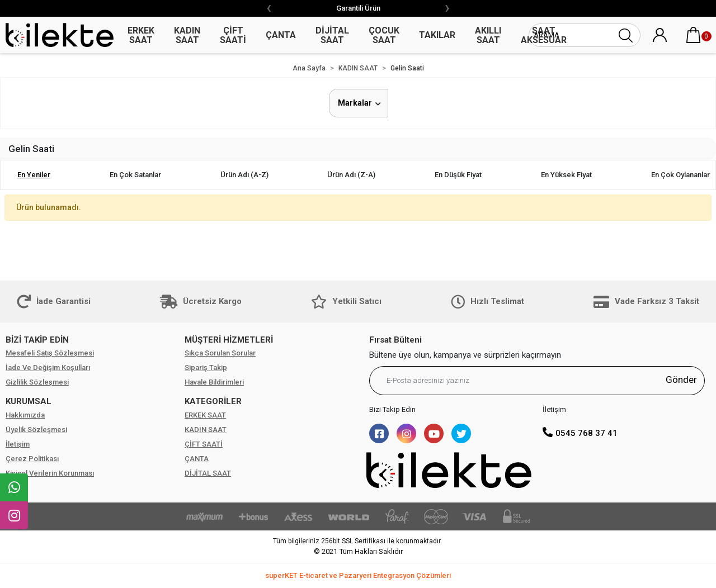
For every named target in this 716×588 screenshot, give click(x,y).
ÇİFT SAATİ (204, 444)
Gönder (681, 380)
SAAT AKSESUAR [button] (544, 35)
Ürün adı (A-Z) (244, 175)
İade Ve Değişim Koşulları (48, 367)
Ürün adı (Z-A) (351, 175)
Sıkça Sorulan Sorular (220, 353)
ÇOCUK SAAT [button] (384, 35)
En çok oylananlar (680, 175)
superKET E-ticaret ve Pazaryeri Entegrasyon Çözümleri (358, 575)
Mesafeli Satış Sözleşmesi (50, 353)
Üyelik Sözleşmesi (36, 430)
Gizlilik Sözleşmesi (37, 382)
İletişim (18, 444)
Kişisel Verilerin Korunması (50, 473)
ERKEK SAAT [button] (141, 35)
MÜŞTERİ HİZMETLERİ (229, 340)
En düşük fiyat (458, 175)
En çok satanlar (135, 175)
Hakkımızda (25, 415)
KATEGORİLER (213, 401)
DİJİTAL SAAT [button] (332, 35)
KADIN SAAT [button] (187, 35)
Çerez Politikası (32, 459)
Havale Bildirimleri (214, 382)
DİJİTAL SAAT (208, 473)
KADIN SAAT (206, 430)
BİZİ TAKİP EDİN (37, 340)
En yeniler (34, 175)
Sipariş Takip (206, 367)
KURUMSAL (29, 401)
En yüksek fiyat (566, 175)
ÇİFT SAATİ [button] (233, 35)
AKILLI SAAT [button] (488, 35)
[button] (694, 35)
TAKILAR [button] (437, 35)
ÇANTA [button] (281, 35)
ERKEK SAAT (205, 415)
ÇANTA (197, 459)
